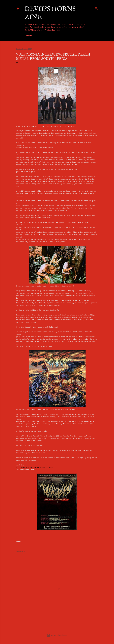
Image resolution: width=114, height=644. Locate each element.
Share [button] (18, 542)
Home (29, 35)
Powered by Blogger (57, 635)
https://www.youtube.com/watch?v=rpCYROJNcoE (34, 468)
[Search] (96, 8)
